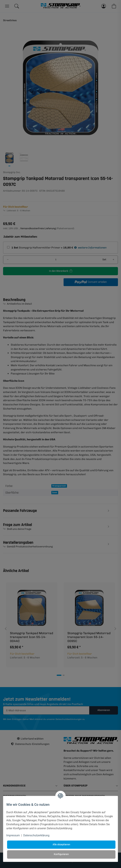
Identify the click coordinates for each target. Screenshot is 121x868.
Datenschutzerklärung (36, 835)
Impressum (13, 835)
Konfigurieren (61, 854)
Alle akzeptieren (61, 845)
